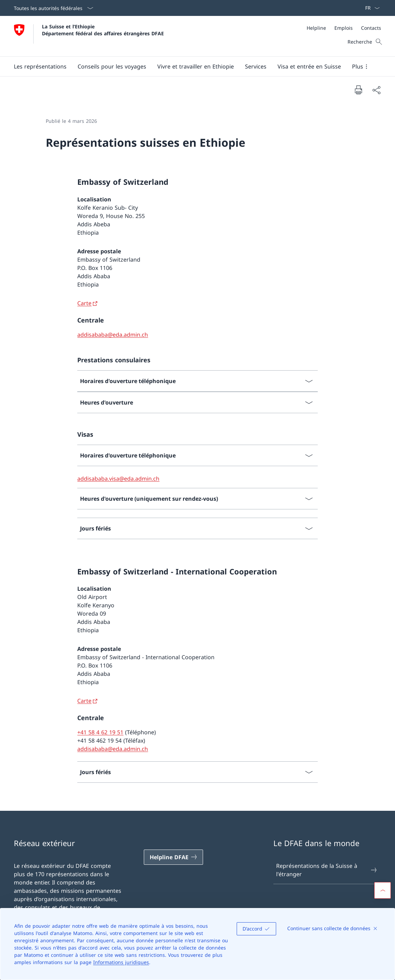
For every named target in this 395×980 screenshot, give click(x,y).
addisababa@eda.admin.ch (113, 335)
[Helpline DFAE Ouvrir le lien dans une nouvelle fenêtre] (174, 857)
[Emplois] (344, 28)
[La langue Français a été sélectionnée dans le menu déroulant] (370, 8)
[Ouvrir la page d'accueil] (89, 36)
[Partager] (376, 90)
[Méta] (344, 28)
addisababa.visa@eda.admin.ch (118, 479)
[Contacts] (371, 28)
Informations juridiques (121, 962)
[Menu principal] (192, 66)
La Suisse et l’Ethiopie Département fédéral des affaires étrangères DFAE (103, 30)
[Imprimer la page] (358, 90)
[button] (40, 66)
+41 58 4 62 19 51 (100, 732)
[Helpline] (316, 28)
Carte (84, 303)
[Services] (256, 66)
